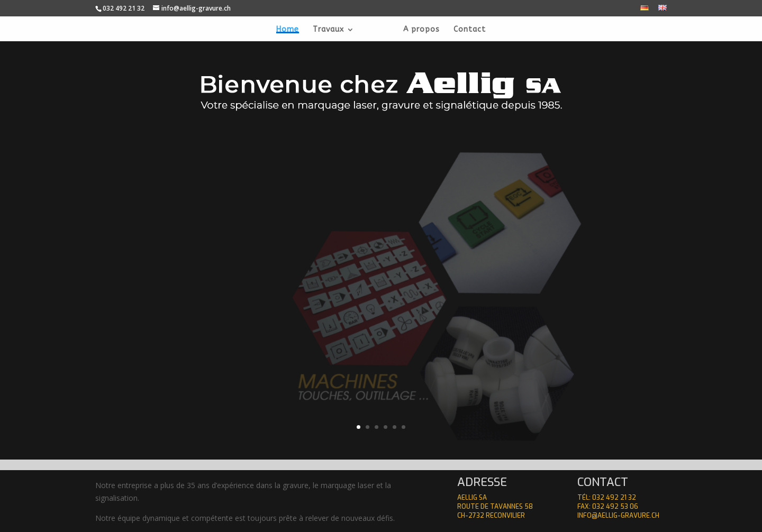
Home (288, 30)
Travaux (328, 30)
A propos (421, 30)
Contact (470, 30)
